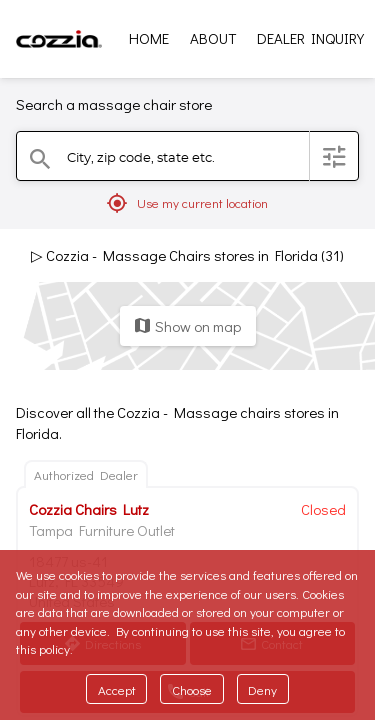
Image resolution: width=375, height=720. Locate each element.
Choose (192, 689)
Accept (117, 689)
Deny (262, 689)
